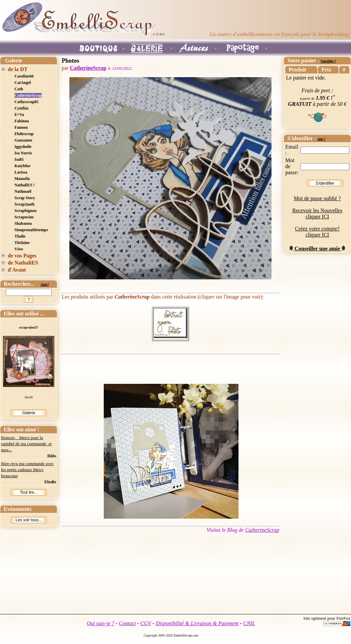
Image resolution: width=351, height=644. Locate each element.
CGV (146, 623)
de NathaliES (23, 263)
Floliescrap (24, 134)
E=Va (19, 115)
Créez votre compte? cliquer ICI (317, 232)
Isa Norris (23, 153)
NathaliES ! (25, 185)
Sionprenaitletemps (31, 230)
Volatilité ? (328, 61)
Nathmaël (23, 191)
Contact (127, 623)
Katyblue (22, 166)
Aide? (45, 285)
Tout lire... (29, 492)
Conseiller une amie (317, 249)
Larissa (21, 172)
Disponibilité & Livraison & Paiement (197, 623)
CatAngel (23, 83)
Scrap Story (25, 198)
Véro (19, 249)
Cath (19, 89)
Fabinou (22, 121)
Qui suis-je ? (101, 623)
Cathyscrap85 (26, 102)
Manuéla (22, 179)
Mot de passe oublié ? (317, 198)
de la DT (18, 69)
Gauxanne (23, 140)
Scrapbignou (25, 211)
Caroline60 (24, 76)
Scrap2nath (24, 204)
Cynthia (21, 108)
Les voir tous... (29, 520)
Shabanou (23, 223)
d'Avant (17, 270)
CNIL (249, 623)
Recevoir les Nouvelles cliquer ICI (317, 213)
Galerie (29, 413)
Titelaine (22, 243)
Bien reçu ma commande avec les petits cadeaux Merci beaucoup (27, 470)
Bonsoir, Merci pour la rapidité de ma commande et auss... (26, 444)
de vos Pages (22, 256)
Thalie (20, 236)
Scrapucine (24, 217)
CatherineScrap (28, 95)
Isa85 (19, 159)
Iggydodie (23, 147)
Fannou (21, 127)
